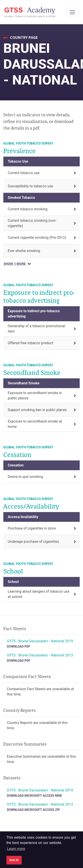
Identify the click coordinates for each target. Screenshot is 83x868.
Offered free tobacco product (31, 343)
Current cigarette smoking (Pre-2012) (37, 238)
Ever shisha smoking (24, 251)
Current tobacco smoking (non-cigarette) (32, 223)
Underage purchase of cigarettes (33, 542)
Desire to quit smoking (25, 477)
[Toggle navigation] (72, 12)
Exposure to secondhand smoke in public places (35, 395)
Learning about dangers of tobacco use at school (39, 594)
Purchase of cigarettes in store (32, 528)
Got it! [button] (14, 860)
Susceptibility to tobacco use (30, 186)
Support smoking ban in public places (37, 410)
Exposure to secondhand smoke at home (35, 424)
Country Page (23, 38)
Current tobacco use (24, 173)
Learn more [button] (16, 849)
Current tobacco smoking (28, 209)
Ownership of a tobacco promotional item (36, 329)
